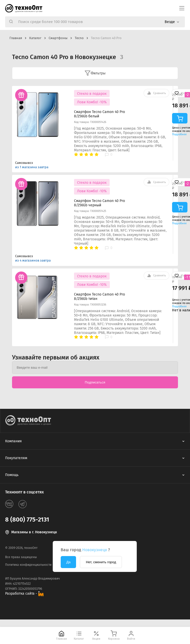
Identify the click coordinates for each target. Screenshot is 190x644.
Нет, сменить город (101, 562)
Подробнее (179, 134)
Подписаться (95, 382)
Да (68, 562)
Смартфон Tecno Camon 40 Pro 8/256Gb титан (99, 297)
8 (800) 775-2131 (27, 519)
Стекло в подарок (92, 94)
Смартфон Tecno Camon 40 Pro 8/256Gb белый (99, 114)
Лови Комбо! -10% (92, 102)
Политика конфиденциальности (28, 565)
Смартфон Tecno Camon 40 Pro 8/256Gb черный (99, 203)
